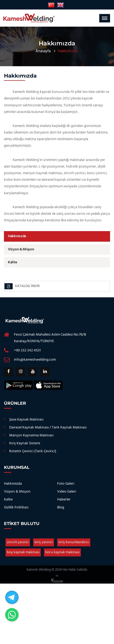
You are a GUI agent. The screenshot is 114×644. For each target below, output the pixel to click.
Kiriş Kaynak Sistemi (25, 443)
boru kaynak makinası (62, 552)
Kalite (12, 262)
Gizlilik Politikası (16, 507)
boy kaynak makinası (23, 552)
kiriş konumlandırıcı (74, 542)
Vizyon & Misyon (21, 249)
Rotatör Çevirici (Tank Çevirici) (33, 451)
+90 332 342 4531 (27, 350)
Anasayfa (43, 51)
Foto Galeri (66, 484)
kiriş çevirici (44, 542)
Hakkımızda (17, 236)
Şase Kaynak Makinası (26, 420)
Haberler (64, 500)
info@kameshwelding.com (35, 360)
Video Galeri (67, 492)
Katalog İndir (22, 286)
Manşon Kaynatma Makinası (31, 435)
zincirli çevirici (18, 542)
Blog (61, 507)
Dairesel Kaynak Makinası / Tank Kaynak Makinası (48, 428)
